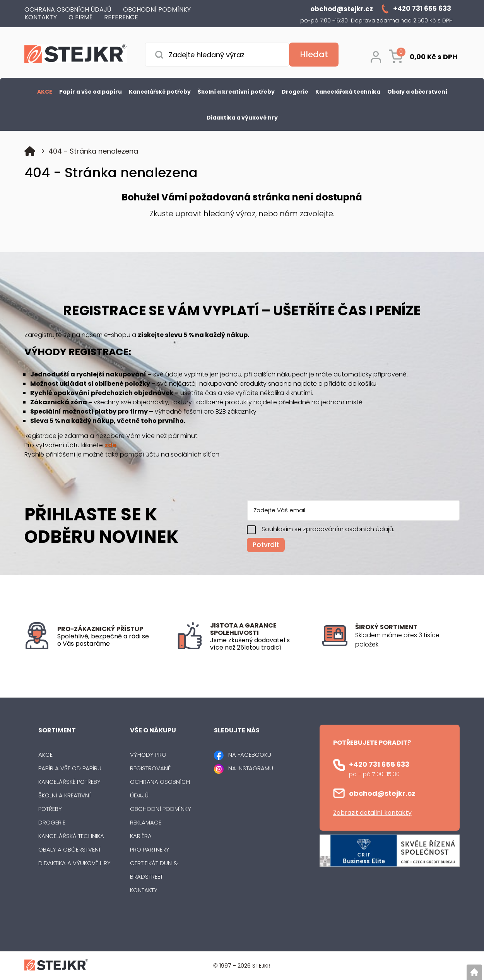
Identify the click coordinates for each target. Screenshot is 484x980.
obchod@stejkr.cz (382, 793)
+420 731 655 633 (379, 764)
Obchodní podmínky (161, 809)
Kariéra (141, 836)
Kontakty (144, 890)
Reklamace (146, 822)
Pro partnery (150, 849)
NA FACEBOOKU (250, 755)
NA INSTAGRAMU (251, 768)
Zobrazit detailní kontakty (372, 813)
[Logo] (76, 55)
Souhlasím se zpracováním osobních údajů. (328, 529)
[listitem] (407, 640)
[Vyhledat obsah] (314, 55)
